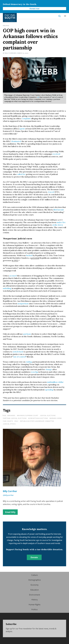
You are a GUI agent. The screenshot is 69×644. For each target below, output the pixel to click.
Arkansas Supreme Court (28, 415)
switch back (18, 352)
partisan (27, 334)
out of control (19, 357)
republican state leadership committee (37, 421)
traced (51, 192)
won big (34, 372)
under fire (61, 222)
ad (38, 97)
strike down (58, 225)
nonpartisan (23, 304)
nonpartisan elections (38, 418)
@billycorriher (8, 495)
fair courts (8, 421)
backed (29, 255)
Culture (34, 575)
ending (29, 362)
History (35, 599)
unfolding (7, 288)
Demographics (35, 580)
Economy (35, 585)
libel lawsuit (59, 210)
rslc (16, 421)
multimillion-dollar (55, 382)
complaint (26, 118)
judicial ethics (9, 424)
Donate (34, 557)
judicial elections (48, 415)
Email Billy (10, 512)
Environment (35, 595)
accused (13, 276)
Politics (6, 26)
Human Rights (34, 604)
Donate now (34, 9)
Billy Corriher (11, 53)
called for (21, 174)
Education (35, 590)
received (56, 154)
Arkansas (11, 415)
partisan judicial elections (15, 418)
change (49, 369)
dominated (16, 141)
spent (22, 129)
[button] (65, 16)
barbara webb (56, 418)
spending (49, 390)
